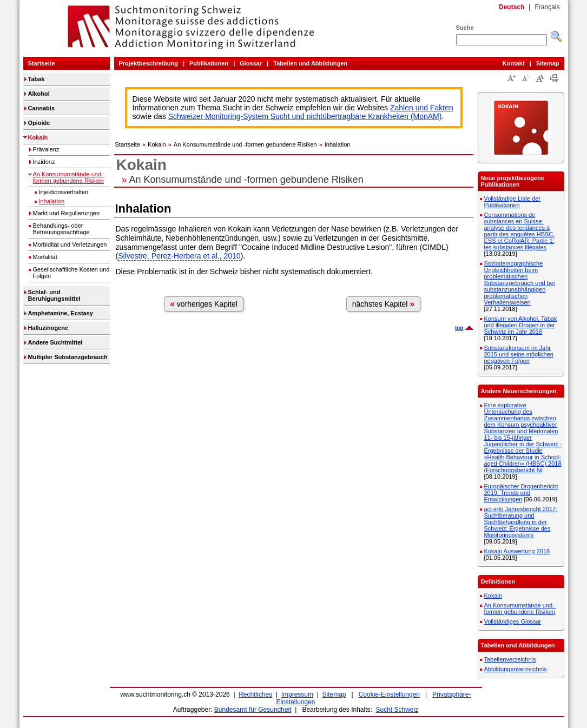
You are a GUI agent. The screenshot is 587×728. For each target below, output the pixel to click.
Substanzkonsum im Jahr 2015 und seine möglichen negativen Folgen (519, 354)
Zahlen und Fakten (422, 108)
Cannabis (42, 108)
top (459, 328)
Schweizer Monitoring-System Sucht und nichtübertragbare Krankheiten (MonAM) (305, 116)
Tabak (37, 79)
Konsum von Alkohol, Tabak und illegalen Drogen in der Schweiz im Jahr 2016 (521, 325)
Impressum (297, 694)
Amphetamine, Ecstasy (61, 313)
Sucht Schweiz (397, 710)
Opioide (39, 123)
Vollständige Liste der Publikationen (513, 202)
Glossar (251, 63)
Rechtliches (255, 694)
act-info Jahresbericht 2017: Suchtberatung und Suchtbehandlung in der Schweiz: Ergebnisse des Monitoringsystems (521, 522)
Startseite (42, 63)
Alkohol (39, 94)
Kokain (38, 137)
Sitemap (548, 63)
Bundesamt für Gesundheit (253, 710)
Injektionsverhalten (64, 192)
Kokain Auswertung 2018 (517, 551)
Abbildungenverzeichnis (516, 669)
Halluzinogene (48, 328)
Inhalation (52, 201)
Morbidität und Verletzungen (70, 244)
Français (547, 7)
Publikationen (209, 63)
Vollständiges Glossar (513, 621)
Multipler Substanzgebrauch (68, 357)
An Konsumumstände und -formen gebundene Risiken (69, 177)
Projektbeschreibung (149, 63)
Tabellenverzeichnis (510, 659)
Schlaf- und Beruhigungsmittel (54, 295)
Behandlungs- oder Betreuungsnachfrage (61, 229)
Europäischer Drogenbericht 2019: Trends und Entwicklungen (521, 493)
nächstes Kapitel (384, 304)
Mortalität (45, 257)
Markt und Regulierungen (67, 213)
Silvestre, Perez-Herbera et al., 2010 (179, 256)
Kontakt (514, 63)
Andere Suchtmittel (55, 342)
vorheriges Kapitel (204, 304)
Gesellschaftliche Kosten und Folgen (71, 273)
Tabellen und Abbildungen (310, 63)
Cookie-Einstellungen (389, 694)
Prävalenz (46, 149)
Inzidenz (44, 162)
